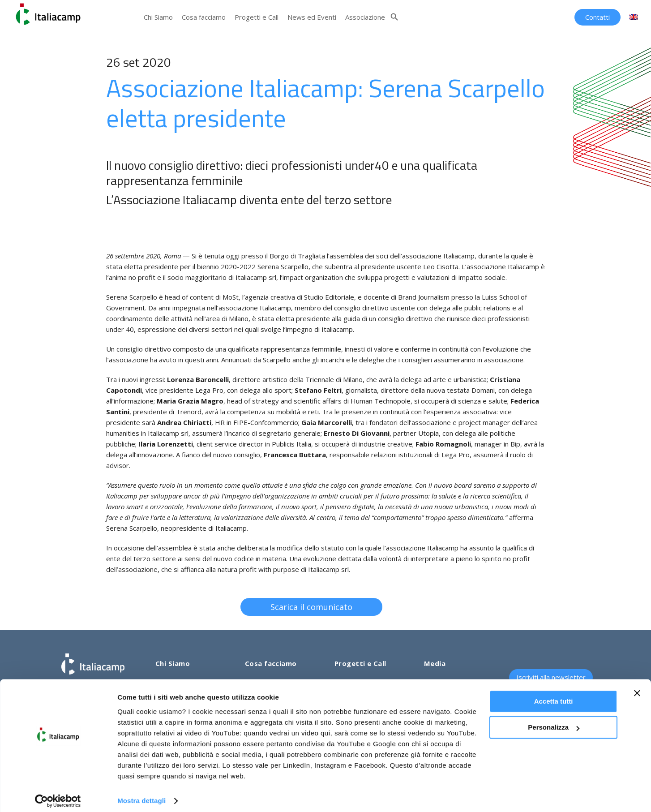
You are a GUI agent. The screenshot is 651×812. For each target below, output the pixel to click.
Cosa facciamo (204, 17)
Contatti (597, 17)
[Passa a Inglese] (634, 17)
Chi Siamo (158, 17)
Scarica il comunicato (319, 607)
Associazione (365, 17)
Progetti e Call (257, 17)
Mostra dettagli (141, 794)
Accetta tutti (554, 695)
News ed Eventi (312, 17)
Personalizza (554, 721)
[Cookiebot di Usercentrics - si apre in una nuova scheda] (58, 795)
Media (435, 663)
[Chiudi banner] (637, 687)
